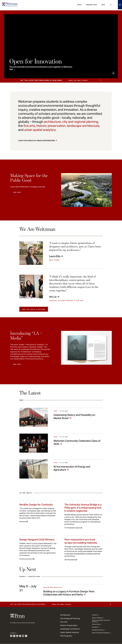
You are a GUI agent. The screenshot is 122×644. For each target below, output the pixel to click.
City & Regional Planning (70, 618)
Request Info (92, 5)
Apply (79, 5)
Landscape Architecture (70, 629)
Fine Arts (64, 622)
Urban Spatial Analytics (70, 632)
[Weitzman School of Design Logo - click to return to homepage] (10, 5)
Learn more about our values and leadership (36, 140)
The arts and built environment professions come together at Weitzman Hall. (41, 68)
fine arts (29, 126)
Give (103, 5)
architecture (52, 122)
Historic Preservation (69, 625)
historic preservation (51, 126)
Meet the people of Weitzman (34, 309)
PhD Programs (66, 636)
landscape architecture (83, 126)
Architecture (65, 615)
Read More (17, 192)
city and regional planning (80, 122)
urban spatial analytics (40, 130)
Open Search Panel (111, 5)
